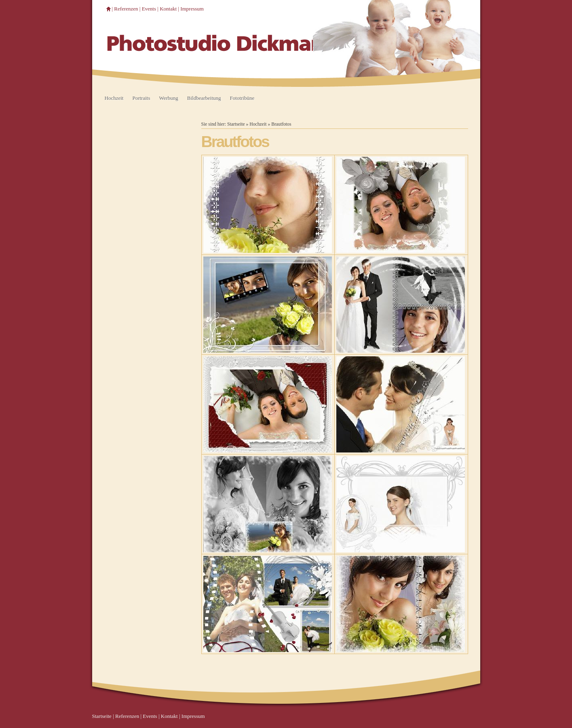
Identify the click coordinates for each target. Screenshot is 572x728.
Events (149, 9)
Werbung (168, 98)
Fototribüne (242, 98)
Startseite (236, 124)
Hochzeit (114, 98)
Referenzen (126, 9)
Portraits (141, 98)
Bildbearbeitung (204, 98)
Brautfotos (281, 124)
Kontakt (168, 9)
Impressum (192, 9)
